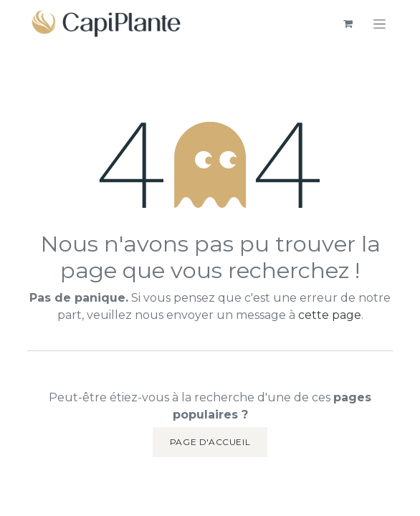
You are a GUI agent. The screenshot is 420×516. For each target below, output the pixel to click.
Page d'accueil (210, 442)
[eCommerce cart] (348, 24)
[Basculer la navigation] (380, 24)
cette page (330, 315)
